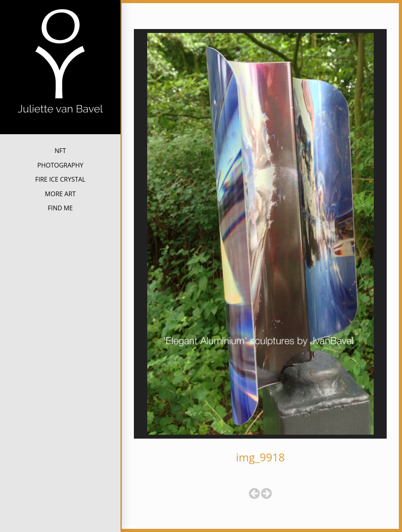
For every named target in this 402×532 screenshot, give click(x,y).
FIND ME (60, 208)
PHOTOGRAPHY (60, 165)
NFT (60, 151)
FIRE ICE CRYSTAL (60, 179)
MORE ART (60, 194)
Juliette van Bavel (60, 127)
